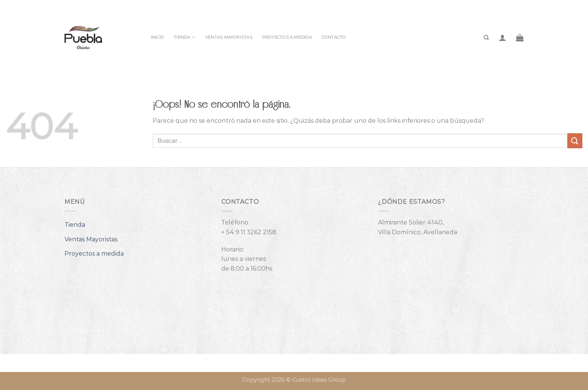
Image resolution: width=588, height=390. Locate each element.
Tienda (184, 37)
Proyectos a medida (287, 37)
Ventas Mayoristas (229, 37)
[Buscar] (486, 38)
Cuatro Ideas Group (319, 380)
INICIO (157, 37)
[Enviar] (575, 141)
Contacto (334, 37)
